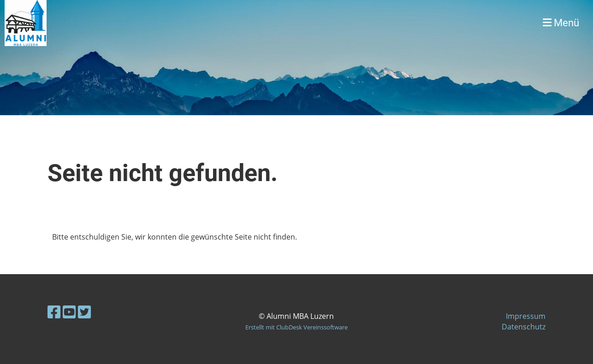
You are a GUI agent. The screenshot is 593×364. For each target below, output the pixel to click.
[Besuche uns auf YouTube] (69, 312)
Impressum (526, 316)
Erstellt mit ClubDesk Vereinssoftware (296, 327)
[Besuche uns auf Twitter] (84, 312)
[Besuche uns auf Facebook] (54, 312)
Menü (561, 23)
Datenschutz (524, 327)
